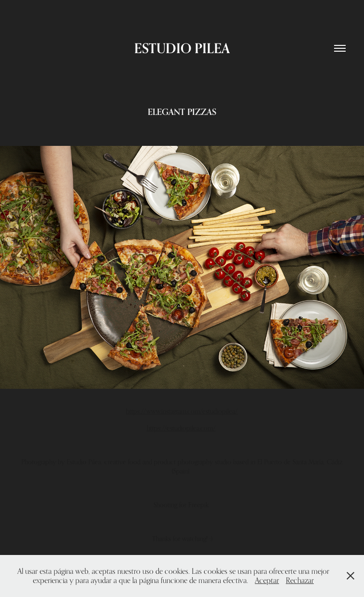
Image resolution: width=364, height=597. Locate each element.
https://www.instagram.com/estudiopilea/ (182, 411)
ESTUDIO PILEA (182, 48)
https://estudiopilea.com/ (181, 428)
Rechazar (300, 580)
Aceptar (267, 580)
